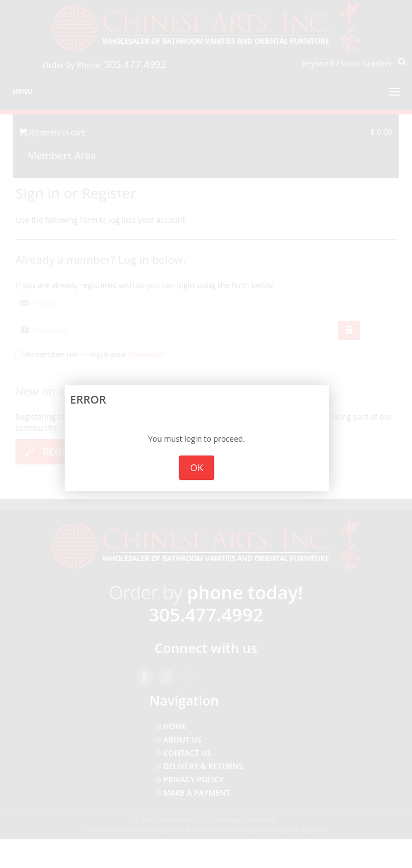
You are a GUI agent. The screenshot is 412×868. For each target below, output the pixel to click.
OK (197, 467)
